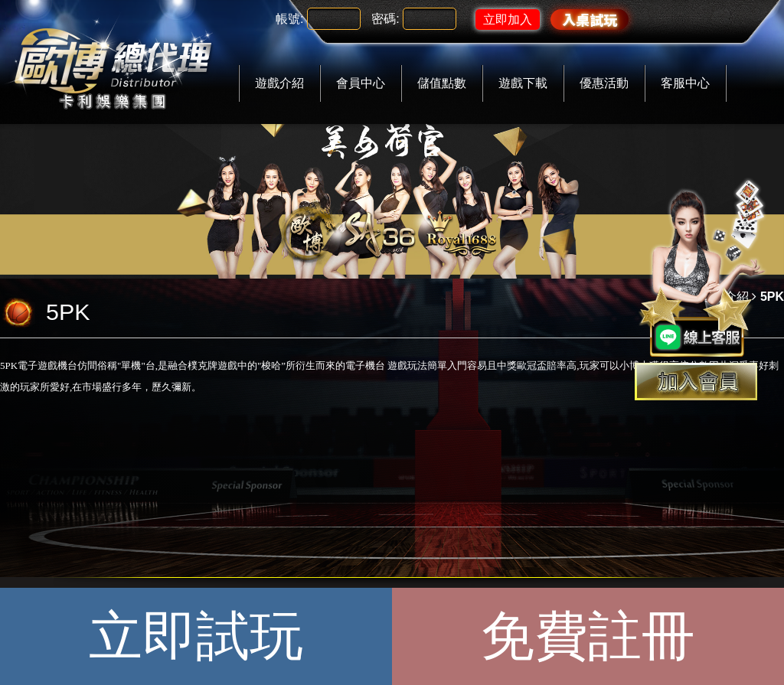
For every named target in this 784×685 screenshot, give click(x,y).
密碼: (385, 19)
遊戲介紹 (279, 83)
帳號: (289, 19)
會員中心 (361, 83)
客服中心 (685, 83)
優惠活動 (604, 83)
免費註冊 (588, 636)
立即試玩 (196, 636)
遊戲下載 (523, 83)
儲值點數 (442, 83)
